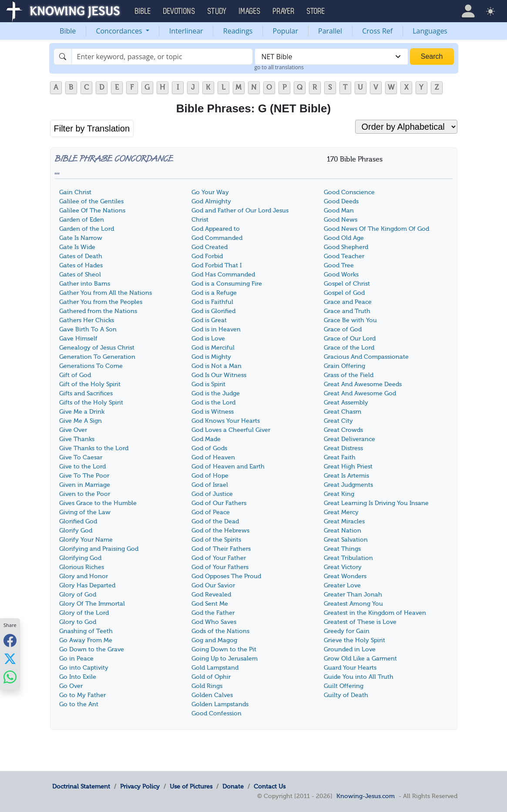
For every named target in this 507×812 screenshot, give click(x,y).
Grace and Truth (347, 311)
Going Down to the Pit (224, 649)
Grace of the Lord (349, 348)
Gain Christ (75, 192)
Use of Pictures (191, 786)
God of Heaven (213, 457)
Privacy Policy (140, 786)
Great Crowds (343, 430)
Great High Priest (348, 467)
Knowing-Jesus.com (366, 796)
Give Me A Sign (81, 421)
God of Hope (210, 476)
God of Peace (211, 512)
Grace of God (343, 329)
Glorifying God (80, 558)
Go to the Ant (79, 704)
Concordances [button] (120, 31)
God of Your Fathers (220, 567)
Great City (338, 421)
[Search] (162, 57)
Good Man (339, 211)
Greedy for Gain (347, 631)
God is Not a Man (217, 366)
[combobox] (331, 57)
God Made (206, 439)
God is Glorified (213, 311)
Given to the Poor (85, 494)
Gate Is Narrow (81, 238)
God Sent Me (210, 604)
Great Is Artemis (346, 476)
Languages (430, 31)
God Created (210, 247)
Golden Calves (212, 695)
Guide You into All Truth (359, 677)
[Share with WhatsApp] (10, 677)
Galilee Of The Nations (92, 211)
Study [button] (217, 11)
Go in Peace (76, 659)
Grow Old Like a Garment (360, 659)
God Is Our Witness (219, 375)
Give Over (73, 430)
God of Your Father (219, 558)
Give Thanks (77, 439)
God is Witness (213, 412)
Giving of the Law (85, 512)
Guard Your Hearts (350, 668)
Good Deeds (341, 201)
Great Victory (343, 567)
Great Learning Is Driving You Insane (376, 503)
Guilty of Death (346, 695)
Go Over (71, 686)
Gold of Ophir (211, 677)
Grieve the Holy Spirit (354, 640)
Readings (238, 31)
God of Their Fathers (221, 549)
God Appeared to (216, 229)
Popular (285, 31)
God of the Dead (215, 521)
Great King (339, 494)
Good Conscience (349, 192)
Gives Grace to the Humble (98, 503)
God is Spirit (208, 384)
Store (316, 11)
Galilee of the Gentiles (91, 201)
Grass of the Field (349, 375)
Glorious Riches (82, 567)
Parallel (330, 31)
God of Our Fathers (219, 503)
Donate (233, 786)
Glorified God (78, 521)
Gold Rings (207, 686)
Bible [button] (143, 11)
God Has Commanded (223, 275)
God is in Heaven (216, 329)
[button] (468, 11)
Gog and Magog (214, 640)
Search (432, 56)
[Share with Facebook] (10, 640)
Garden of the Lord (87, 229)
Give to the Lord (82, 467)
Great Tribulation (348, 558)
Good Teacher (344, 256)
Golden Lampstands (220, 704)
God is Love (208, 339)
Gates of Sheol (80, 275)
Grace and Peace (348, 302)
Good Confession (217, 713)
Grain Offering (344, 366)
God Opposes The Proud (226, 576)
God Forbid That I (217, 265)
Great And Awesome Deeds (363, 384)
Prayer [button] (284, 11)
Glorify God (76, 531)
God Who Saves (214, 622)
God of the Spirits (216, 540)
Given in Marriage (85, 485)
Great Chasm (342, 412)
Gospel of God (344, 293)
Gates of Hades (81, 265)
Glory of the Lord (84, 613)
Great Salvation (346, 540)
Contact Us (270, 786)
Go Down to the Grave (92, 649)
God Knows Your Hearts (226, 421)
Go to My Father (82, 695)
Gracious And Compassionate (366, 357)
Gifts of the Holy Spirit (91, 403)
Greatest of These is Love (360, 622)
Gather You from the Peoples (101, 302)
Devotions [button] (179, 11)
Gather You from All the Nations (106, 293)
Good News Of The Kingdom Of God (376, 229)
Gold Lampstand (215, 668)
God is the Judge (216, 393)
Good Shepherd (346, 247)
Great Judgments (348, 485)
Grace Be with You (350, 320)
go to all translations (279, 67)
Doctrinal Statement (81, 786)
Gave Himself (78, 339)
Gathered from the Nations (98, 311)
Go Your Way (210, 192)
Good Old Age (344, 238)
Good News (341, 220)
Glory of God (78, 595)
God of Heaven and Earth (228, 467)
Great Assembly (346, 403)
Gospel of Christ (347, 284)
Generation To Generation (97, 357)
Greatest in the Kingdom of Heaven (375, 613)
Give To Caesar (81, 457)
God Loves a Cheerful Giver (231, 430)
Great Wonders (345, 576)
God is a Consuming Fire (227, 284)
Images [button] (250, 11)
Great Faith (340, 457)
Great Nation (342, 531)
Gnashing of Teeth (86, 631)
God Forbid (207, 256)
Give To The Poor (84, 476)
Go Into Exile (78, 677)
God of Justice (212, 494)
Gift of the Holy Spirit (90, 384)
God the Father (213, 613)
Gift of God (75, 375)
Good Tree (339, 265)
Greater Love (342, 585)
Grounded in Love (350, 649)
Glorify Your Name (86, 540)
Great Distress (343, 448)
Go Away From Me (86, 640)
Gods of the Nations (220, 631)
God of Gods (209, 448)
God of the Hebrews (220, 531)
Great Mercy (341, 512)
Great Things (342, 549)
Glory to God (78, 622)
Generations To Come (91, 366)
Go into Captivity (84, 668)
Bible (68, 31)
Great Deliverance (349, 439)
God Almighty (211, 201)
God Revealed (211, 595)
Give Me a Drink (82, 412)
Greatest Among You (353, 604)
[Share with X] (10, 658)
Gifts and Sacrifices (86, 393)
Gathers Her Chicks (87, 320)
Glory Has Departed (87, 585)
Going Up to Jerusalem (225, 659)
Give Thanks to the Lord (94, 448)
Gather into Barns (85, 284)
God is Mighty (211, 357)
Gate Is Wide (77, 247)
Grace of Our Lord (350, 339)
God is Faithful (212, 302)
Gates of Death (81, 256)
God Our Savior (213, 585)
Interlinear (186, 31)
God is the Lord (213, 403)
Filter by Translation (92, 128)
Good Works (341, 275)
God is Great (209, 320)
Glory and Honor (84, 576)
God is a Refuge (214, 293)
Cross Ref (377, 31)
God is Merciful (213, 348)
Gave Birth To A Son (88, 329)
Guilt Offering (344, 686)
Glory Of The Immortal (92, 604)
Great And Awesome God (360, 393)
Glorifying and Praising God (99, 549)
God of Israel (210, 485)
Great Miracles (344, 521)
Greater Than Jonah (353, 595)
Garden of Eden (82, 220)
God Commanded (217, 238)
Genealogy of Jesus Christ (97, 348)
